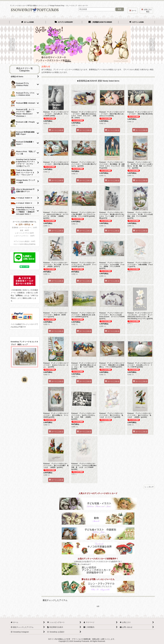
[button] (12, 45)
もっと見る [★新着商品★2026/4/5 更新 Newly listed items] (149, 487)
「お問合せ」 (19, 295)
